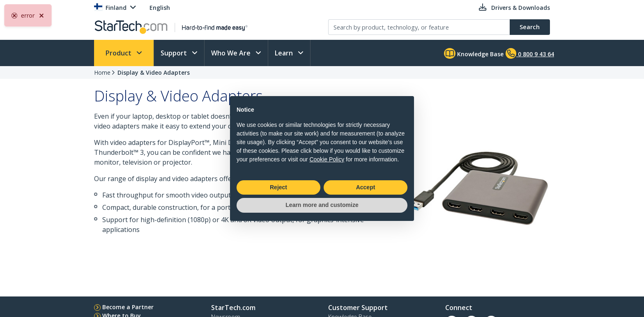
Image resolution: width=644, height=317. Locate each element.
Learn (285, 53)
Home (102, 72)
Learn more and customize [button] (322, 205)
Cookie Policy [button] (327, 159)
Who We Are (232, 53)
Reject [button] (278, 187)
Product (119, 53)
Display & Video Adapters (154, 72)
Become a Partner (128, 307)
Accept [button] (366, 187)
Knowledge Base (474, 53)
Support (175, 53)
